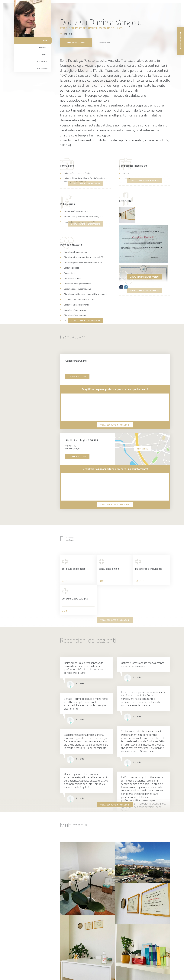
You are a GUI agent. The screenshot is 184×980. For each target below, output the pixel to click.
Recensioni (43, 61)
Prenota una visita (76, 42)
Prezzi (45, 54)
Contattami (105, 42)
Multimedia (42, 68)
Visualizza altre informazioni (144, 277)
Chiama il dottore (77, 376)
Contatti (44, 47)
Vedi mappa (142, 449)
